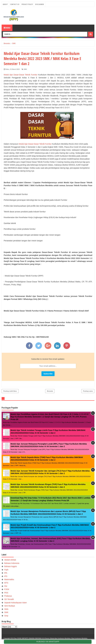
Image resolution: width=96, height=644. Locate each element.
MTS (6, 583)
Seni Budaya (10, 606)
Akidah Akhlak (10, 560)
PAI (6, 586)
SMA (6, 609)
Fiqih (6, 570)
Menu (7, 28)
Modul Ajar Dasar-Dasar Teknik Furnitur (21, 75)
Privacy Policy (27, 4)
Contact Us (15, 4)
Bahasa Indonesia (12, 563)
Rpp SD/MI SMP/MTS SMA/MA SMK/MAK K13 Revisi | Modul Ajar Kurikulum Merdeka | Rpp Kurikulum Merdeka (51, 638)
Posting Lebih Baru (10, 391)
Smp (6, 616)
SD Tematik (9, 599)
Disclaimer (40, 4)
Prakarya (8, 596)
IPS (6, 576)
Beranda (50, 391)
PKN (6, 593)
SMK (25, 69)
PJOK (7, 589)
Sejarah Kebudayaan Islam (16, 603)
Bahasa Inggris (10, 566)
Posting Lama (88, 391)
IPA (6, 573)
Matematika (9, 579)
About (5, 4)
